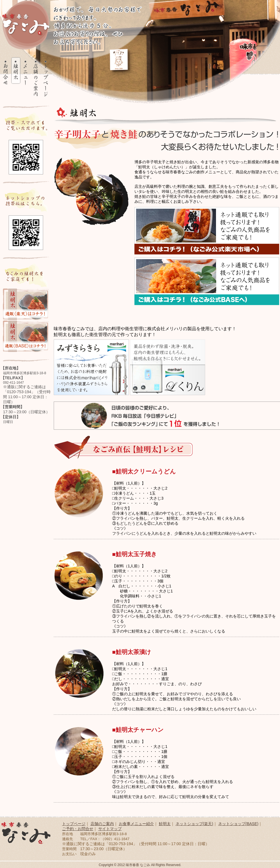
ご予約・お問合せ (78, 829)
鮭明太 (165, 824)
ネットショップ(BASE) (238, 824)
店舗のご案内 (102, 824)
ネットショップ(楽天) (194, 824)
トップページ (74, 824)
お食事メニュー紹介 (136, 824)
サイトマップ (110, 829)
